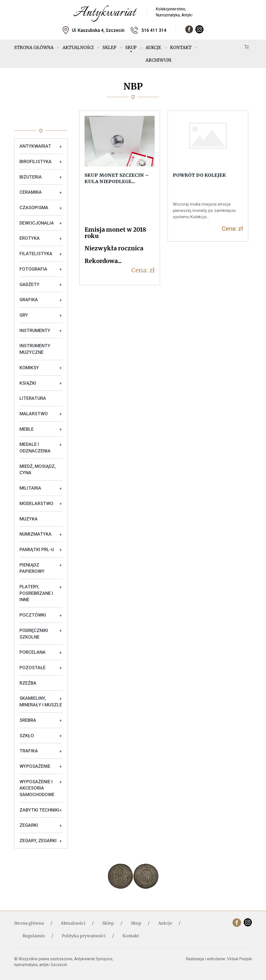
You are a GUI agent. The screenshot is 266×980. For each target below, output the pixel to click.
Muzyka (29, 519)
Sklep (109, 48)
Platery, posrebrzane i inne (36, 593)
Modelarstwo (36, 503)
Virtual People (240, 959)
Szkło (27, 736)
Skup (131, 48)
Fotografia (33, 269)
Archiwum (158, 60)
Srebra (28, 720)
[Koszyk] (247, 47)
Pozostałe (33, 668)
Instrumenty (35, 330)
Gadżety (29, 284)
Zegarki (29, 825)
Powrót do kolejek (199, 175)
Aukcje (153, 48)
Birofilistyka (36, 161)
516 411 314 (154, 30)
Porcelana (33, 652)
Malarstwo (34, 414)
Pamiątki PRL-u (37, 549)
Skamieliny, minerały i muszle (41, 701)
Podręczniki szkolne (34, 634)
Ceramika (31, 192)
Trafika (29, 751)
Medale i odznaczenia (35, 448)
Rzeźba (28, 683)
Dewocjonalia (37, 223)
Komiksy (29, 368)
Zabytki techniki (39, 810)
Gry (24, 315)
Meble (27, 429)
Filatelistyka (36, 254)
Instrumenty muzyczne (35, 349)
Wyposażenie (35, 766)
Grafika (29, 300)
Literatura (33, 398)
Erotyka (30, 238)
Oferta (41, 120)
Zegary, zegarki (38, 841)
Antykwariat (35, 146)
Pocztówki (33, 615)
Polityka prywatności (84, 936)
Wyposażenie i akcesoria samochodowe (37, 788)
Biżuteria (31, 177)
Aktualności (78, 48)
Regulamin (34, 936)
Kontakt (181, 48)
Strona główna (34, 48)
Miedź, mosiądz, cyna (38, 470)
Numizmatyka (36, 534)
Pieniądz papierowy (32, 568)
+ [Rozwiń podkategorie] (60, 147)
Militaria (30, 488)
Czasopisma (34, 208)
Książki (28, 383)
